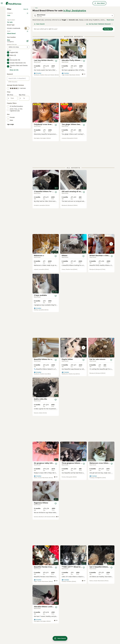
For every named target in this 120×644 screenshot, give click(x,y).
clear (27, 65)
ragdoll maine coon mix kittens (36, 606)
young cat (53, 627)
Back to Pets (11, 39)
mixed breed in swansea (15, 608)
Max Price (22, 167)
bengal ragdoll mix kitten (58, 605)
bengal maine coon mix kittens (79, 606)
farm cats (53, 624)
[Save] (56, 88)
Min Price (10, 167)
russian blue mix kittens (101, 608)
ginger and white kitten (101, 605)
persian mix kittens (56, 608)
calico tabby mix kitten (36, 619)
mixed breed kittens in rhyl (16, 634)
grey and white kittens (57, 621)
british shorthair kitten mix (37, 613)
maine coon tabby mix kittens (38, 629)
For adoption (22, 51)
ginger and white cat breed (80, 636)
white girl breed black (79, 619)
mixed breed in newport (15, 627)
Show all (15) (14, 142)
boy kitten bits (76, 626)
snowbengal (54, 611)
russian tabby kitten (57, 634)
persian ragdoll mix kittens (37, 610)
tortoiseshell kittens (78, 632)
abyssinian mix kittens (36, 636)
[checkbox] (8, 77)
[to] (24, 170)
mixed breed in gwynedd (15, 631)
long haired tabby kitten (101, 623)
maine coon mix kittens (101, 629)
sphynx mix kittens (99, 611)
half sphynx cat (77, 623)
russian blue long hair (79, 610)
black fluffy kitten (99, 626)
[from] (12, 170)
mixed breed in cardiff (14, 605)
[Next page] (81, 527)
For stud (11, 55)
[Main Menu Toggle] (2, 3)
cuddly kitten (54, 631)
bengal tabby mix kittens (37, 616)
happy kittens (54, 618)
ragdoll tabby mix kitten (79, 616)
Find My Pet (108, 56)
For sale (11, 51)
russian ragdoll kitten (100, 614)
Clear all (26, 36)
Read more (110, 47)
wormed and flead (56, 614)
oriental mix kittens (35, 632)
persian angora (98, 637)
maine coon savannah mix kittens (101, 633)
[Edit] (27, 113)
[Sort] (100, 51)
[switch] (18, 62)
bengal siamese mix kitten (37, 626)
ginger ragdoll (76, 629)
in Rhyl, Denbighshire (75, 37)
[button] (73, 75)
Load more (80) (14, 105)
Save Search (39, 51)
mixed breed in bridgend (15, 624)
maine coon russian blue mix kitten (102, 619)
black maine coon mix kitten (81, 613)
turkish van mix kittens (36, 623)
